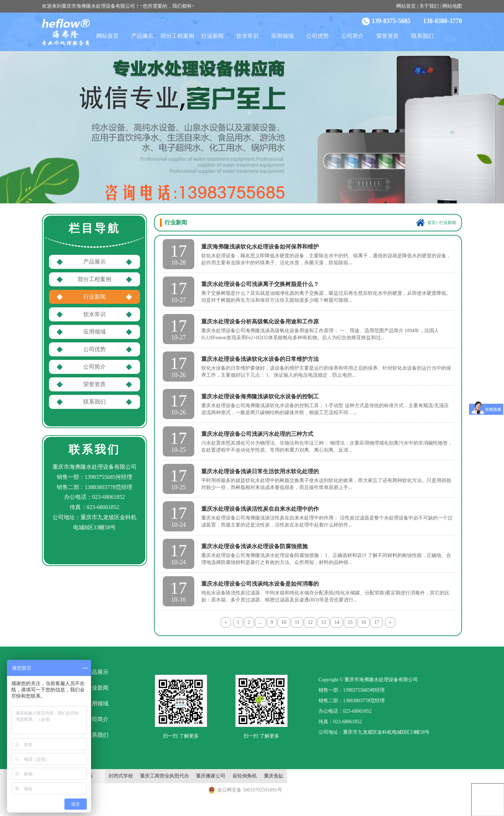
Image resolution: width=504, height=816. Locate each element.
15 (350, 622)
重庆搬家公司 (211, 776)
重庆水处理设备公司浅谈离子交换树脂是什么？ (260, 284)
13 (323, 622)
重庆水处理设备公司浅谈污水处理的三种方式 (257, 434)
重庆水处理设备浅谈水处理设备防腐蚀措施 (254, 546)
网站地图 (452, 6)
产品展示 (142, 36)
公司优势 (317, 36)
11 (297, 622)
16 (363, 622)
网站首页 (406, 6)
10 (284, 622)
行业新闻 (212, 36)
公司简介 (352, 36)
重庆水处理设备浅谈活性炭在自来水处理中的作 (260, 509)
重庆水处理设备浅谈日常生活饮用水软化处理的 (260, 471)
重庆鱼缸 (274, 776)
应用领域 (282, 36)
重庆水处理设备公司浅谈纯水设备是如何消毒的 (260, 584)
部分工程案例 (177, 36)
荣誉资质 (387, 36)
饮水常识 (247, 36)
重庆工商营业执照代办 (164, 776)
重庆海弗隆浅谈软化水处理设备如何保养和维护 (260, 247)
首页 (432, 223)
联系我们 (422, 36)
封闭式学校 (121, 776)
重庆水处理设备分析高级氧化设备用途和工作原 (260, 322)
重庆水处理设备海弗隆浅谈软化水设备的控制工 (260, 396)
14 (337, 622)
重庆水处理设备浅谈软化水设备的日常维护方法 (260, 359)
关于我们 (429, 6)
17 (377, 622)
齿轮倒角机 (245, 776)
